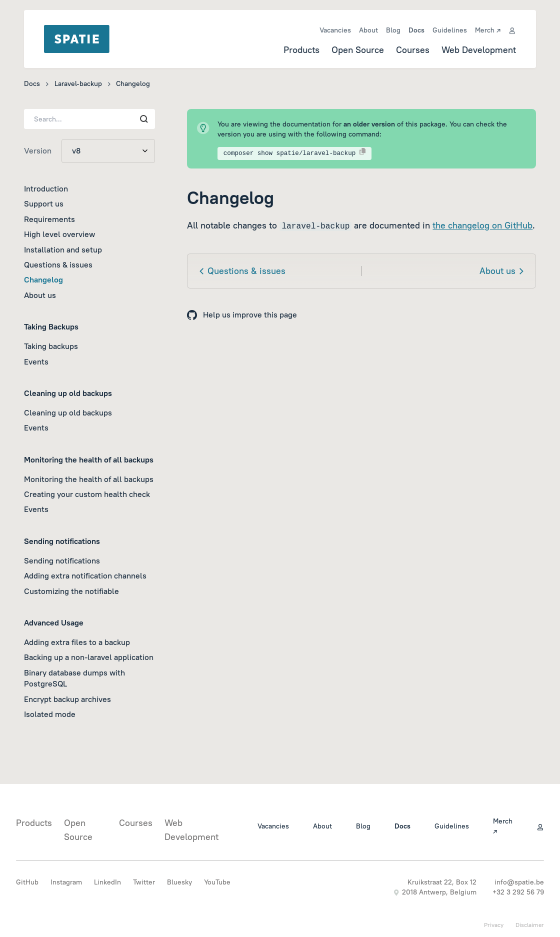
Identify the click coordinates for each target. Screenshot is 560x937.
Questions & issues (58, 264)
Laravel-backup (78, 83)
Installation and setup (63, 249)
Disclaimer (530, 925)
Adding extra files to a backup (77, 642)
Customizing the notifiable (71, 591)
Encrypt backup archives (67, 699)
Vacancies (335, 30)
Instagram (66, 882)
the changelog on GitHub (482, 225)
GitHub (27, 882)
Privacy (494, 925)
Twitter (144, 882)
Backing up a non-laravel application (89, 657)
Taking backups (51, 346)
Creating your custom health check (87, 494)
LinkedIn (107, 882)
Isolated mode (50, 714)
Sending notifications (62, 560)
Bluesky (179, 882)
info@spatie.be (519, 882)
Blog (393, 30)
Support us (44, 203)
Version (38, 150)
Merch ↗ (488, 30)
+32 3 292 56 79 (518, 892)
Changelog (43, 279)
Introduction (46, 188)
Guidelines (450, 30)
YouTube (217, 882)
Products (301, 50)
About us (40, 295)
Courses (413, 50)
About (368, 30)
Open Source (358, 50)
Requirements (49, 219)
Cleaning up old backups (68, 412)
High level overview (59, 234)
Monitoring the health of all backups (89, 479)
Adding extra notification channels (85, 575)
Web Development (479, 50)
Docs (416, 30)
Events (36, 361)
